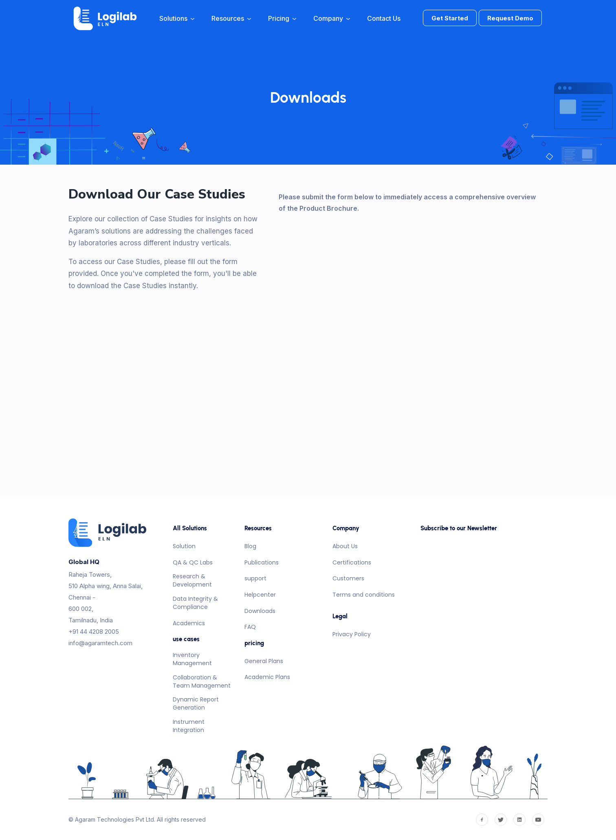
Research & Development (192, 580)
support (255, 578)
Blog (250, 546)
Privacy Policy (352, 634)
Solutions (177, 18)
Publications (262, 562)
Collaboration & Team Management (202, 681)
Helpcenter (260, 595)
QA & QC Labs (193, 562)
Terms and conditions (364, 595)
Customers (348, 578)
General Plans (264, 661)
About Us (345, 546)
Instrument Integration (189, 726)
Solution (184, 546)
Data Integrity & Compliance (195, 603)
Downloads (260, 611)
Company (332, 18)
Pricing (282, 18)
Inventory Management (192, 659)
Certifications (352, 562)
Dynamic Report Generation (196, 703)
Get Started (450, 18)
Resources (231, 18)
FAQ (250, 627)
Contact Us (384, 18)
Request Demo (510, 18)
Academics (189, 623)
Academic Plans (267, 677)
